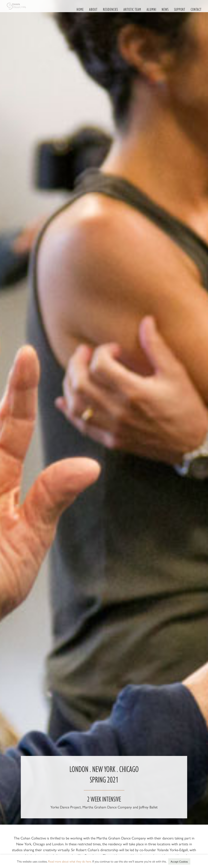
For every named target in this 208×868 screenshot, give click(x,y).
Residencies (110, 9)
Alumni (151, 9)
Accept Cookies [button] (179, 861)
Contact (196, 9)
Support (180, 9)
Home (80, 9)
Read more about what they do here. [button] (70, 861)
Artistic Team (132, 9)
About (93, 9)
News (165, 9)
